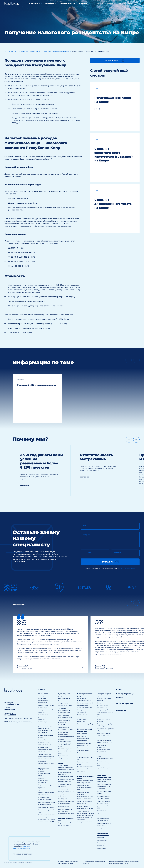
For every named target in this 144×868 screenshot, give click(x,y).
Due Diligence (62, 799)
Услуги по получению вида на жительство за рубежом (104, 786)
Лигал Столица (102, 840)
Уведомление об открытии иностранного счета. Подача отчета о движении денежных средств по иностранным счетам (105, 752)
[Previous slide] (129, 603)
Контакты (83, 3)
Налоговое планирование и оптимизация (44, 700)
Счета (99, 703)
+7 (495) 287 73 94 (114, 3)
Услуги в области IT (64, 823)
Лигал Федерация (103, 843)
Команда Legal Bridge (125, 694)
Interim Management (104, 823)
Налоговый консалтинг (43, 695)
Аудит (60, 763)
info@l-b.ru (128, 3)
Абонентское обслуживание (103, 834)
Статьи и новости (67, 3)
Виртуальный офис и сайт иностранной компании (104, 736)
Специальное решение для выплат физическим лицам (66, 751)
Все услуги (33, 3)
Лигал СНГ (100, 846)
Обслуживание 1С (64, 698)
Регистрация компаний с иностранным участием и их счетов (85, 705)
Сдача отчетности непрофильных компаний (64, 722)
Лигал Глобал (101, 848)
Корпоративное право (46, 785)
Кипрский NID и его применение (37, 385)
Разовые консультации (46, 705)
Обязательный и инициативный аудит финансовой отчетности (66, 767)
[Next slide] (136, 440)
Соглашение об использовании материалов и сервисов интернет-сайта (124, 862)
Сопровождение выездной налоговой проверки (46, 710)
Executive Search (102, 820)
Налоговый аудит (64, 789)
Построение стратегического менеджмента (83, 738)
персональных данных (128, 568)
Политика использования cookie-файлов (95, 862)
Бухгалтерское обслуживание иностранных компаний (66, 734)
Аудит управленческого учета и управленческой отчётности (66, 794)
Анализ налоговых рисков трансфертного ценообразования (46, 757)
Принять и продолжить (23, 854)
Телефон (117, 552)
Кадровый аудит (63, 806)
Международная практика (104, 695)
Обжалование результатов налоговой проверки (46, 717)
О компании (49, 3)
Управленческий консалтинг (84, 730)
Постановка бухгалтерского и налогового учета (64, 711)
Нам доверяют (19, 604)
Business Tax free (44, 740)
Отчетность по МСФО (65, 706)
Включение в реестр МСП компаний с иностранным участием (66, 811)
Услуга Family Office (103, 801)
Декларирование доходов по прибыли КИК (84, 788)
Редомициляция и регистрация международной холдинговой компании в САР (105, 710)
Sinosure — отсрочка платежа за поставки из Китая (104, 719)
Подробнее (25, 485)
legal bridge (10, 715)
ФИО (85, 526)
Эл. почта (87, 552)
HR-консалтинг (82, 733)
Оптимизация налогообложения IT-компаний (46, 750)
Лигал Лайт (101, 837)
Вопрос (86, 535)
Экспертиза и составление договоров (43, 780)
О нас (119, 689)
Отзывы (120, 698)
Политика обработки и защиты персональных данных (68, 862)
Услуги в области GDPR (46, 807)
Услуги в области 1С (64, 826)
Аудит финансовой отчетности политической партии (65, 774)
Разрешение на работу (85, 724)
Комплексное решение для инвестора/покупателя (85, 769)
